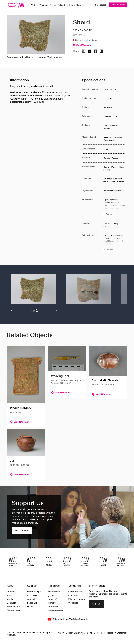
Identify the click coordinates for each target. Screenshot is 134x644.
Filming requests (77, 599)
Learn (72, 5)
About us (11, 592)
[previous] (15, 311)
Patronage (32, 603)
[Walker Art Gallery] (85, 562)
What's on (44, 5)
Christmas (73, 596)
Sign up (96, 604)
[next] (53, 311)
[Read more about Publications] (114, 243)
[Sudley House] (103, 562)
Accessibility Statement (116, 633)
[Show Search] (101, 5)
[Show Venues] (37, 5)
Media (10, 599)
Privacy (60, 633)
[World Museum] (31, 562)
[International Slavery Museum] (49, 562)
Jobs (9, 596)
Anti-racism (53, 607)
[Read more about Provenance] (114, 207)
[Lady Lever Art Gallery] (121, 562)
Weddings (73, 603)
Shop (78, 5)
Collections (63, 5)
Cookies (98, 633)
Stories (53, 5)
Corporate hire (75, 592)
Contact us (12, 603)
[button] (33, 290)
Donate (31, 607)
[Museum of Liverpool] (13, 562)
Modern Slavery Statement (79, 633)
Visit (33, 5)
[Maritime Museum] (67, 562)
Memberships (34, 592)
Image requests (55, 611)
